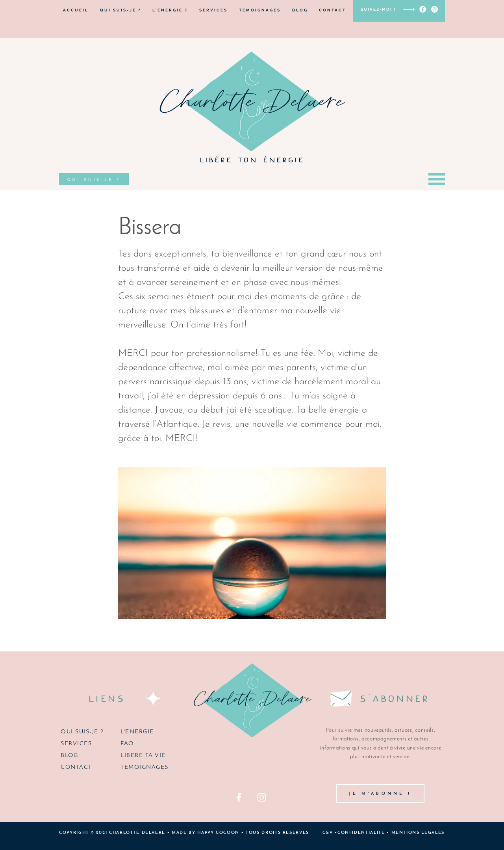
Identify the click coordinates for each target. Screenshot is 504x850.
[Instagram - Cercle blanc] (435, 9)
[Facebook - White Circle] (423, 9)
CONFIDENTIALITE (361, 833)
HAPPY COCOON (218, 833)
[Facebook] (239, 797)
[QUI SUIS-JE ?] (94, 179)
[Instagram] (262, 797)
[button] (437, 179)
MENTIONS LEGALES (418, 833)
